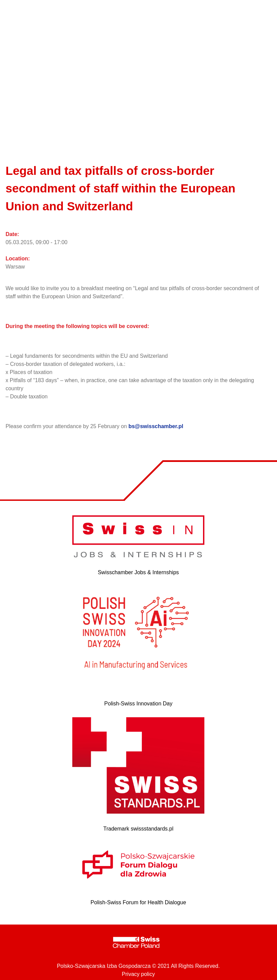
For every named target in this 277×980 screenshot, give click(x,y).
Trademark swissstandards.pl (138, 829)
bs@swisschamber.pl (156, 426)
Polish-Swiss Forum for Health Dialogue (138, 902)
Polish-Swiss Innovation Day (138, 704)
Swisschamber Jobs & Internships (138, 572)
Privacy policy (138, 974)
